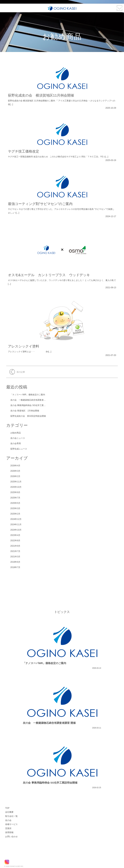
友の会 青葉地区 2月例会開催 (25, 411)
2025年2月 (15, 514)
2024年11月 (16, 524)
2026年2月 (15, 476)
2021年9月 (15, 546)
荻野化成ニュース (19, 449)
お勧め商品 (16, 433)
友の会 (8, 820)
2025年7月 (15, 498)
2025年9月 (15, 492)
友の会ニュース (18, 438)
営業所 (8, 828)
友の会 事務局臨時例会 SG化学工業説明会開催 (32, 405)
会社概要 (9, 812)
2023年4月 (15, 535)
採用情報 (9, 832)
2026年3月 (15, 471)
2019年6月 (15, 562)
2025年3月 (15, 508)
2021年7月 (15, 551)
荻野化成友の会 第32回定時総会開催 (28, 416)
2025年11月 (16, 482)
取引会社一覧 (11, 816)
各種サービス (11, 824)
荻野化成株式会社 (18, 855)
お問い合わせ (11, 837)
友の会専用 (16, 443)
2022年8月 (15, 541)
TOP (7, 808)
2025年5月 (15, 503)
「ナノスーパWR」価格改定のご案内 (28, 395)
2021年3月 (15, 557)
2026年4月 (15, 466)
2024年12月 (16, 519)
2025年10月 (16, 487)
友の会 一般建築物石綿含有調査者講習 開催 (31, 400)
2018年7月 (15, 567)
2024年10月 (16, 530)
